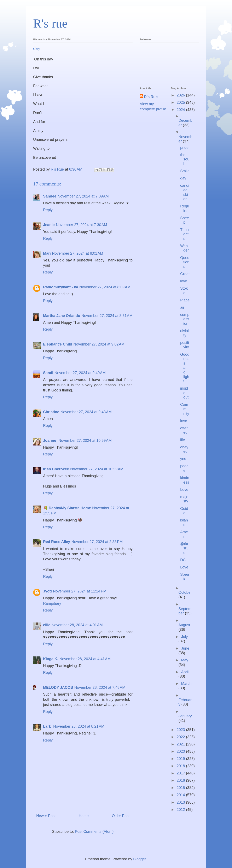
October (185, 592)
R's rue (50, 23)
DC (183, 560)
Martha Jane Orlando (62, 316)
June (185, 648)
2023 (181, 730)
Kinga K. (51, 659)
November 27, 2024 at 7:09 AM (83, 196)
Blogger (140, 859)
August (184, 625)
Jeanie (49, 225)
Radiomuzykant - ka (61, 287)
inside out (184, 393)
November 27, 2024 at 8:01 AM (78, 253)
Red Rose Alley (57, 542)
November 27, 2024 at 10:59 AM (85, 441)
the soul (185, 159)
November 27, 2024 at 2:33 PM (97, 542)
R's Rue (151, 97)
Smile (185, 171)
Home (84, 816)
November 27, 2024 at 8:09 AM (105, 287)
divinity (184, 333)
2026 (181, 95)
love (184, 281)
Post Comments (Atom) (94, 832)
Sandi (48, 373)
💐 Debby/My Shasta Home (67, 508)
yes (183, 459)
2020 (181, 751)
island (184, 522)
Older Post (121, 816)
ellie (47, 625)
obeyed (184, 449)
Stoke (184, 291)
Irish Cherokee (56, 469)
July (184, 637)
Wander (184, 248)
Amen (184, 534)
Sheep (185, 220)
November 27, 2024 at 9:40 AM (80, 373)
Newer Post (46, 816)
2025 (181, 102)
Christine (51, 412)
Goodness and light (185, 368)
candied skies (185, 192)
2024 (181, 110)
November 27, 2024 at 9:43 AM (86, 412)
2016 (181, 780)
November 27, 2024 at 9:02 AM (99, 344)
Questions (185, 262)
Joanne (50, 441)
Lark (48, 726)
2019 (181, 759)
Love (184, 490)
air (182, 307)
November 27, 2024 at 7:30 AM (82, 225)
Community (185, 409)
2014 (181, 795)
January (185, 716)
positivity (185, 345)
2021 (181, 744)
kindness (185, 480)
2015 (181, 788)
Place (185, 300)
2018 (181, 766)
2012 (181, 810)
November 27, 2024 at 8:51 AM (107, 316)
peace (184, 468)
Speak (185, 577)
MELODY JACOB (58, 687)
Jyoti (47, 591)
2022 (181, 737)
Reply (48, 210)
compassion (185, 319)
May (185, 660)
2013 (181, 802)
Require (185, 208)
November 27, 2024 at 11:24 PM (80, 591)
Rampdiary (52, 603)
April (185, 672)
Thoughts (184, 234)
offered (184, 430)
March (186, 684)
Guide (184, 511)
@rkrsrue (184, 548)
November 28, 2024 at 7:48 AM (100, 687)
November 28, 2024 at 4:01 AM (77, 625)
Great (185, 274)
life (183, 440)
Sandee (50, 196)
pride (184, 148)
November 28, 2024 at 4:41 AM (85, 659)
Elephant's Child (58, 344)
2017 (181, 773)
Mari (47, 253)
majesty (184, 499)
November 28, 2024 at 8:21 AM (79, 726)
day (183, 178)
